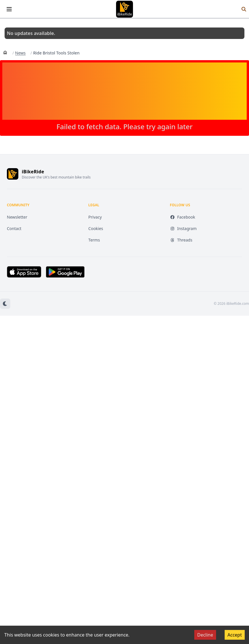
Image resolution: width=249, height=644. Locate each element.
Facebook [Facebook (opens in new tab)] (183, 217)
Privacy (95, 217)
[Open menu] (9, 9)
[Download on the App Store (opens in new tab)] (24, 272)
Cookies (96, 228)
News (20, 53)
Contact (14, 228)
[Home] (5, 52)
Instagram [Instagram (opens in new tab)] (183, 228)
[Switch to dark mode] (5, 304)
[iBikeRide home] (13, 174)
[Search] (244, 9)
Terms (94, 240)
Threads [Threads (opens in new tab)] (181, 240)
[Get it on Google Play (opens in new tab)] (65, 272)
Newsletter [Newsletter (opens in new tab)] (17, 217)
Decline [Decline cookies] (205, 635)
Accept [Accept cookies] (235, 635)
